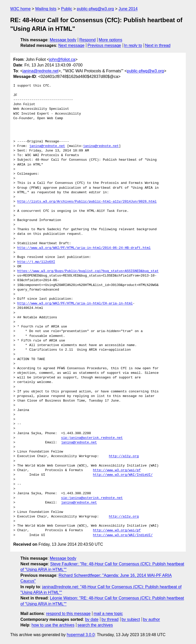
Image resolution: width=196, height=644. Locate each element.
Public (67, 9)
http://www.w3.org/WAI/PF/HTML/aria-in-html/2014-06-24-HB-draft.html (84, 248)
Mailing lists (46, 9)
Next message (71, 45)
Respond (88, 40)
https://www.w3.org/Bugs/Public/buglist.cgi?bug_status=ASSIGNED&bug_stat (88, 271)
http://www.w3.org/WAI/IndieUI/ (123, 475)
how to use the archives (53, 625)
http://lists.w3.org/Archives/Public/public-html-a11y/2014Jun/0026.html (87, 202)
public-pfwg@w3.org (95, 9)
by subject (131, 619)
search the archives (95, 625)
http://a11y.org (124, 456)
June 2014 (128, 9)
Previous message (104, 45)
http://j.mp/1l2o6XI (36, 262)
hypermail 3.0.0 (81, 635)
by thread (110, 619)
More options (111, 40)
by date (92, 619)
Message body (63, 40)
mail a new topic (108, 614)
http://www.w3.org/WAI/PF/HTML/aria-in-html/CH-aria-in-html (75, 304)
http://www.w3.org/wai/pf (117, 470)
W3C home (20, 9)
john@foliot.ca (62, 59)
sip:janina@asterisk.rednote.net (92, 438)
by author (151, 619)
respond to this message (68, 614)
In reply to (133, 45)
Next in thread (158, 45)
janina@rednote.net (41, 71)
